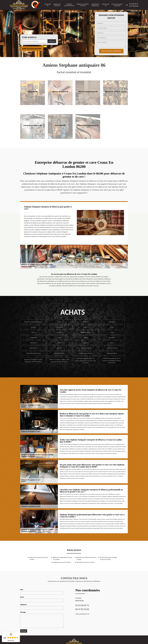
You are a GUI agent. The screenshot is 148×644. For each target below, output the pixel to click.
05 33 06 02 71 (134, 4)
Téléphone (23, 605)
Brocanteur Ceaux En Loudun (86, 562)
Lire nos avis (11, 640)
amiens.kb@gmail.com (82, 614)
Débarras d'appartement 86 (69, 5)
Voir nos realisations (32, 49)
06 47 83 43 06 (134, 6)
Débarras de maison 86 (57, 5)
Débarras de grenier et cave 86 (83, 5)
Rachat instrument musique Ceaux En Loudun (109, 558)
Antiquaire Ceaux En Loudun (62, 562)
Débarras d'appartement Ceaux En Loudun (63, 558)
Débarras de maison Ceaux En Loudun (39, 558)
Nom (22, 590)
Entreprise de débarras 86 (95, 5)
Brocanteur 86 (106, 5)
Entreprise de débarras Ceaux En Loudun (87, 558)
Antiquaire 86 (48, 5)
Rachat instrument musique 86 (117, 5)
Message (23, 612)
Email (22, 597)
